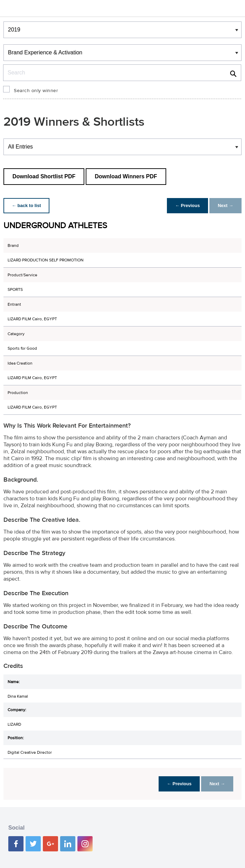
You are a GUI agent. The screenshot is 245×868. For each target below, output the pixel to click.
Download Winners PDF (126, 176)
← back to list (26, 205)
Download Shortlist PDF (44, 176)
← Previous (188, 205)
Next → (225, 205)
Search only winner (36, 91)
